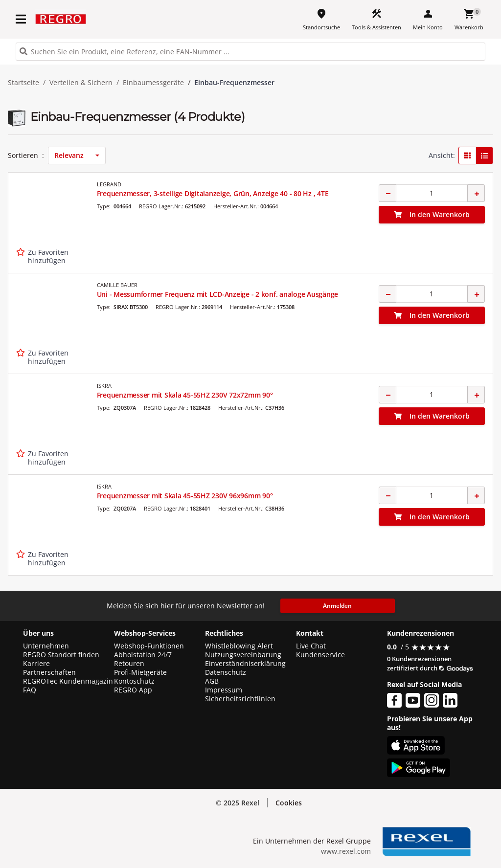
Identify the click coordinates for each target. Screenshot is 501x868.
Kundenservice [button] (320, 655)
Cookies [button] (289, 803)
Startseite (23, 83)
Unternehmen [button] (46, 646)
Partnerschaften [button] (49, 672)
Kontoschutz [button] (134, 681)
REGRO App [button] (133, 690)
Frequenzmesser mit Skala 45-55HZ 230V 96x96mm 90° (185, 496)
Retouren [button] (129, 664)
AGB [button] (212, 681)
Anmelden (337, 606)
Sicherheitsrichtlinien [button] (240, 699)
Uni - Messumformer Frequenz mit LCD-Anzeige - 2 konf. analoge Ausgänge (218, 294)
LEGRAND (109, 184)
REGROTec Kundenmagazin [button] (68, 681)
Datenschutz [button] (226, 672)
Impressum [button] (224, 690)
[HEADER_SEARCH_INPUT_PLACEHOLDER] (250, 52)
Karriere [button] (36, 664)
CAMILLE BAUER (117, 285)
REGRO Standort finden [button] (61, 655)
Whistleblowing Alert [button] (239, 646)
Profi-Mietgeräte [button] (140, 672)
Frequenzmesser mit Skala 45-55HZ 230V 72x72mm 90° (185, 395)
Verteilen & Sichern (81, 83)
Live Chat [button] (311, 646)
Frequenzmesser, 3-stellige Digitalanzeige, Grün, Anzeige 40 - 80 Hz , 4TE (213, 193)
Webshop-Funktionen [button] (149, 646)
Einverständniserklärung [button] (245, 664)
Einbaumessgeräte (153, 83)
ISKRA (104, 386)
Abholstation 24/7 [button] (143, 655)
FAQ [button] (30, 690)
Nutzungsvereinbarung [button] (243, 655)
